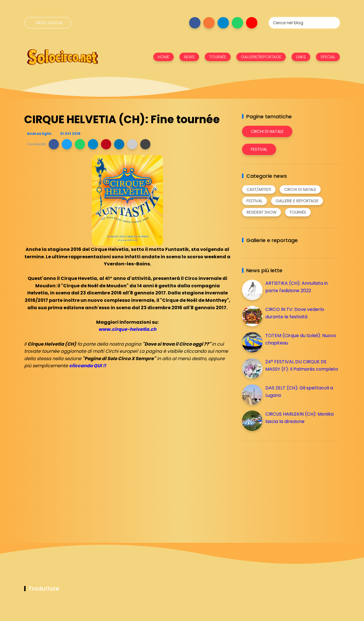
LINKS (301, 57)
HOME (164, 57)
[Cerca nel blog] (304, 23)
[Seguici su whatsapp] (237, 23)
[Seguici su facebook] (195, 23)
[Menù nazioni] (48, 23)
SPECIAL (328, 57)
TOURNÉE (218, 57)
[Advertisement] (285, 485)
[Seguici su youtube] (252, 23)
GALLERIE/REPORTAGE (261, 57)
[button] (54, 144)
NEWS (189, 57)
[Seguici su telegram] (223, 23)
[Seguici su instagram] (209, 23)
